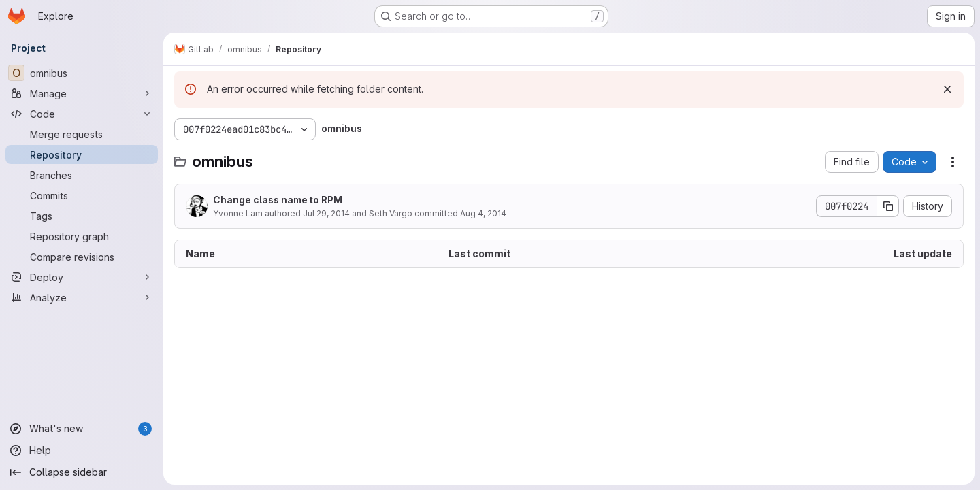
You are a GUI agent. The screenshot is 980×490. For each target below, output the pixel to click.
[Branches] (82, 175)
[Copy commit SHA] (888, 206)
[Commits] (82, 195)
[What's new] (82, 429)
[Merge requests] (82, 134)
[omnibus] (82, 73)
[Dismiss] (947, 89)
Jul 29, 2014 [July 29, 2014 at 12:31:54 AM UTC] (326, 213)
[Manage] (82, 93)
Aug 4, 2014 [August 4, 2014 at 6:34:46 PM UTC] (483, 213)
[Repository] (82, 154)
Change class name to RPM (278, 200)
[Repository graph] (82, 236)
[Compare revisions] (82, 257)
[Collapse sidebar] (82, 472)
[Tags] (82, 216)
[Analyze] (82, 297)
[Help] (82, 451)
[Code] (82, 114)
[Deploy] (82, 277)
